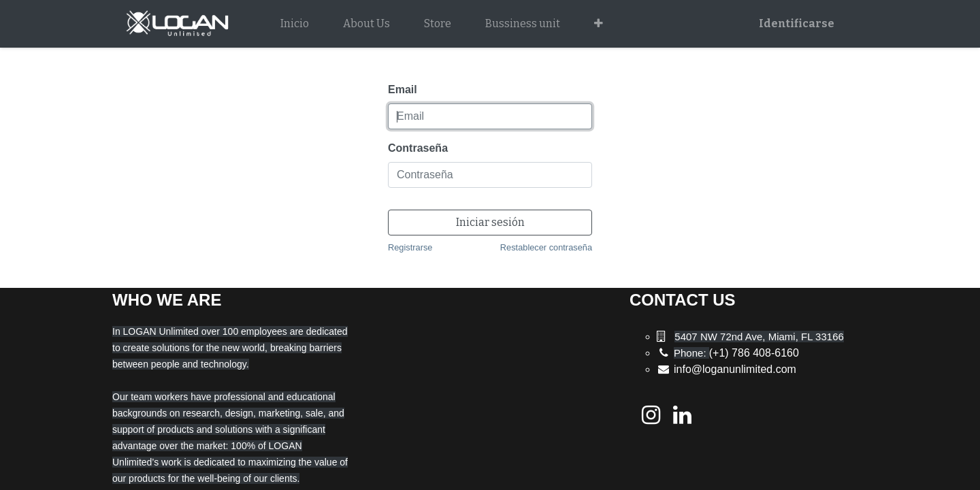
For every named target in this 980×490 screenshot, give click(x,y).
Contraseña (418, 148)
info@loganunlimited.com (735, 369)
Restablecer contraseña (546, 247)
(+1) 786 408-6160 (736, 353)
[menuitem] (295, 24)
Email (403, 89)
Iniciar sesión (490, 222)
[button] (599, 24)
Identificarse (797, 23)
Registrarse (410, 247)
